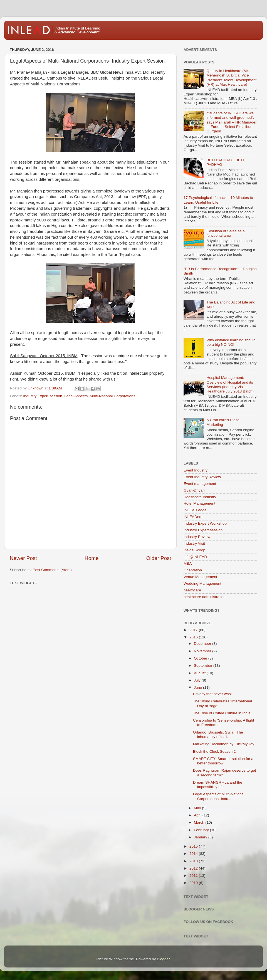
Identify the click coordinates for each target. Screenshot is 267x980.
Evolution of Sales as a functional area (225, 233)
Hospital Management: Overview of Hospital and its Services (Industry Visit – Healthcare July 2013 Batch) (230, 384)
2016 (194, 637)
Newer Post (23, 558)
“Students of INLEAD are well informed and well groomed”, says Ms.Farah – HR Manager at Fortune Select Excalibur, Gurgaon (231, 122)
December (203, 644)
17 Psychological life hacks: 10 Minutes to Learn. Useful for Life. (218, 200)
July (198, 680)
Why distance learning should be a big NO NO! (231, 342)
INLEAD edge (195, 510)
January (201, 837)
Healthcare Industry (200, 497)
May (198, 808)
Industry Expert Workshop (205, 523)
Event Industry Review (202, 477)
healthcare (192, 590)
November (203, 651)
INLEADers (193, 517)
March (200, 822)
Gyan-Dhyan (194, 490)
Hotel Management (199, 503)
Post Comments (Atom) (52, 570)
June (198, 688)
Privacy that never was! (212, 694)
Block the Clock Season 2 (214, 751)
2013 (194, 861)
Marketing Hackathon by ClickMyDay (224, 744)
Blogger (163, 959)
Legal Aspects (76, 396)
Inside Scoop (194, 550)
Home (92, 558)
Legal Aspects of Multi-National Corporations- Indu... (219, 796)
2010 (194, 883)
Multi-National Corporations (113, 396)
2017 (194, 630)
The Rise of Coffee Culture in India (222, 713)
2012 (194, 868)
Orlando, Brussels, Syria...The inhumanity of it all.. (218, 735)
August (200, 673)
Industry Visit (194, 543)
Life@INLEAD (195, 557)
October (201, 658)
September (204, 666)
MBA (188, 563)
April (198, 815)
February (202, 830)
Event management (200, 484)
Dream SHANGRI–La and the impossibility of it (218, 785)
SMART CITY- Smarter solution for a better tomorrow (223, 761)
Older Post (159, 558)
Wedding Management (202, 583)
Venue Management (200, 577)
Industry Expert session (43, 396)
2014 (194, 854)
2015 (194, 846)
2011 (194, 876)
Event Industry (196, 470)
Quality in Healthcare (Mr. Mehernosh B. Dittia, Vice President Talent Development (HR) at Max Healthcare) (231, 78)
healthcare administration (205, 597)
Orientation (193, 570)
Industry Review (197, 537)
